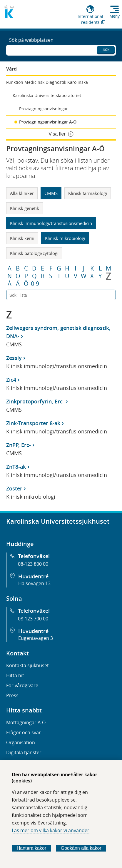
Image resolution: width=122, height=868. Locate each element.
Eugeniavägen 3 (36, 638)
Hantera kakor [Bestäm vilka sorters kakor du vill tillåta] (32, 848)
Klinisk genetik (25, 208)
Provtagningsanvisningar (44, 109)
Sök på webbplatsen (31, 40)
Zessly (14, 358)
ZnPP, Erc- (19, 445)
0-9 (35, 284)
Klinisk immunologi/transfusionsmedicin (51, 223)
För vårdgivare (22, 685)
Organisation (21, 742)
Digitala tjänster (24, 752)
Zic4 (11, 380)
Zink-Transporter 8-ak (33, 423)
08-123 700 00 (33, 619)
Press (12, 695)
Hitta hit (15, 675)
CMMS (51, 193)
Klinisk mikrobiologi (65, 238)
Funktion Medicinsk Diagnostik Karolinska (47, 82)
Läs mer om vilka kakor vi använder (51, 830)
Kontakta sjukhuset (27, 665)
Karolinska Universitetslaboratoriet (47, 95)
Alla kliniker (22, 193)
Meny (115, 16)
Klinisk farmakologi (88, 193)
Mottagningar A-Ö (26, 722)
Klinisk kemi (22, 238)
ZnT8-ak (16, 467)
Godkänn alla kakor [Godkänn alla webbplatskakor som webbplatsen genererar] (81, 848)
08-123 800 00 (33, 564)
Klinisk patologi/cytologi (34, 253)
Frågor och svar (24, 732)
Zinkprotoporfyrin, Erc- (35, 401)
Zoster (14, 488)
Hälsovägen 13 (34, 583)
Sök (106, 49)
